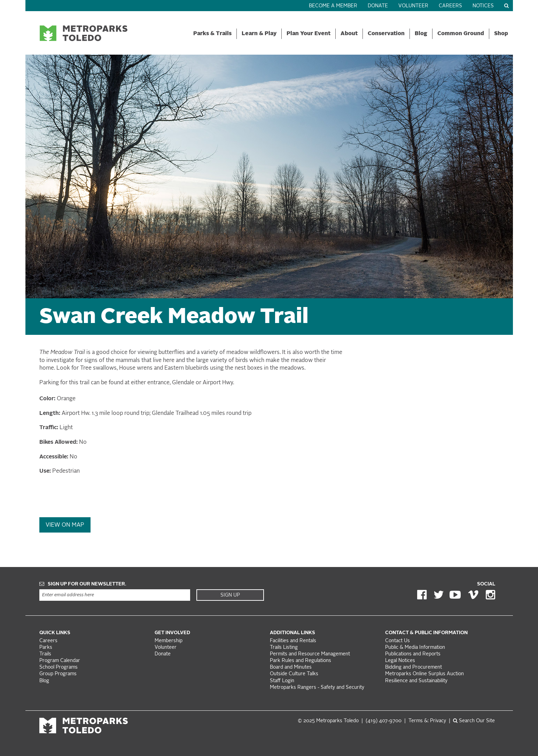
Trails (45, 654)
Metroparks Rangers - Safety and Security (317, 688)
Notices (483, 6)
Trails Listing (284, 648)
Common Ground (461, 34)
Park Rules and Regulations (301, 661)
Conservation (386, 34)
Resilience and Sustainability (416, 681)
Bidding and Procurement (414, 667)
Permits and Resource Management (310, 654)
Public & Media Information (415, 648)
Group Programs (58, 674)
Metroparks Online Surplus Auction (424, 674)
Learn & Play (259, 34)
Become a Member (333, 6)
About (349, 34)
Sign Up (230, 595)
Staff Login (282, 681)
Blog (421, 34)
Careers (450, 6)
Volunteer (413, 6)
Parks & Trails (212, 34)
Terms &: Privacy (427, 721)
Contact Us (397, 641)
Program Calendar (60, 661)
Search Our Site (474, 721)
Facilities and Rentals (293, 641)
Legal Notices (400, 661)
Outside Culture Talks (294, 674)
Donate (378, 6)
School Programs (59, 667)
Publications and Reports (413, 654)
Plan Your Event (309, 34)
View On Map (65, 525)
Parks (46, 648)
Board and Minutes (291, 667)
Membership (169, 641)
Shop (501, 34)
